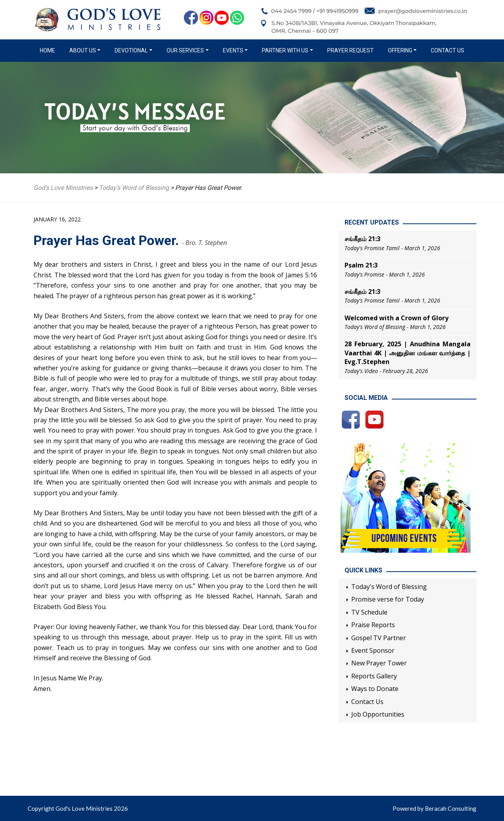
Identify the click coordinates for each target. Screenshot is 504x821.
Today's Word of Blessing (389, 587)
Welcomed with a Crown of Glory (397, 318)
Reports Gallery (374, 676)
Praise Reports (373, 625)
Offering (400, 50)
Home (49, 50)
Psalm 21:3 (361, 265)
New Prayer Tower (379, 663)
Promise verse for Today (388, 599)
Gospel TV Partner (379, 638)
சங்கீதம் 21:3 (362, 239)
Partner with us (285, 50)
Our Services (185, 50)
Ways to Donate (375, 689)
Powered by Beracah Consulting (435, 808)
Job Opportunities (378, 714)
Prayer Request (350, 50)
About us (83, 50)
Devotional (131, 50)
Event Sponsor (373, 650)
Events (233, 50)
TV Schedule (369, 612)
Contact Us (447, 50)
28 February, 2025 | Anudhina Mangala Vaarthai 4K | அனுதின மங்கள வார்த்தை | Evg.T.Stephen (408, 353)
